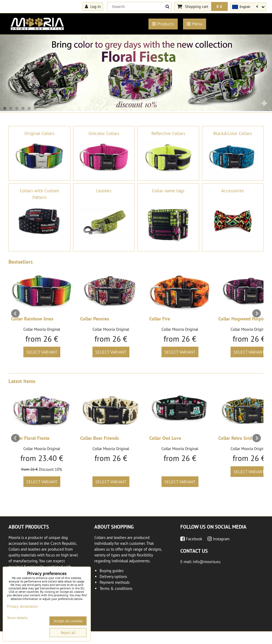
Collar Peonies (95, 319)
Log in (93, 6)
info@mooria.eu (207, 562)
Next (257, 314)
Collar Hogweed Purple (242, 319)
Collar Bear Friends (100, 438)
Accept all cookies (68, 621)
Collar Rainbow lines (32, 319)
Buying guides (112, 571)
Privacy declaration (22, 606)
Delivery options (113, 576)
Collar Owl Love (165, 438)
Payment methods (115, 582)
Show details (17, 618)
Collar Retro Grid (235, 438)
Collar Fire (160, 319)
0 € (219, 6)
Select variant (42, 352)
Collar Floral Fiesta (30, 438)
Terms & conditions (116, 588)
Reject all (68, 633)
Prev (15, 314)
